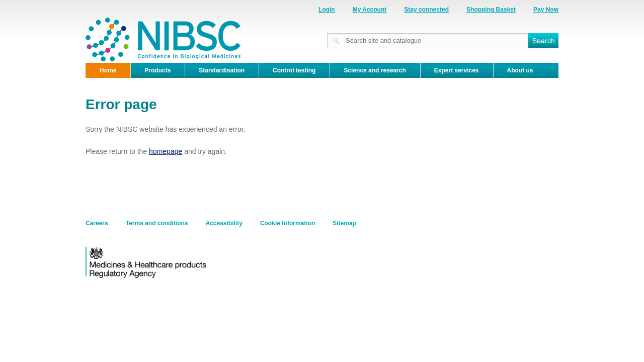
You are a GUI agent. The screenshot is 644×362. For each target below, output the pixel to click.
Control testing (294, 70)
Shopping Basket (491, 10)
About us (520, 70)
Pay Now (546, 10)
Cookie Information (288, 223)
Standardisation (222, 70)
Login (327, 10)
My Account (370, 10)
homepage (166, 151)
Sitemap (344, 223)
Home (108, 70)
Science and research (375, 70)
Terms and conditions (157, 223)
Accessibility (224, 223)
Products (157, 70)
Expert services (457, 70)
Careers (97, 223)
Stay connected (426, 10)
